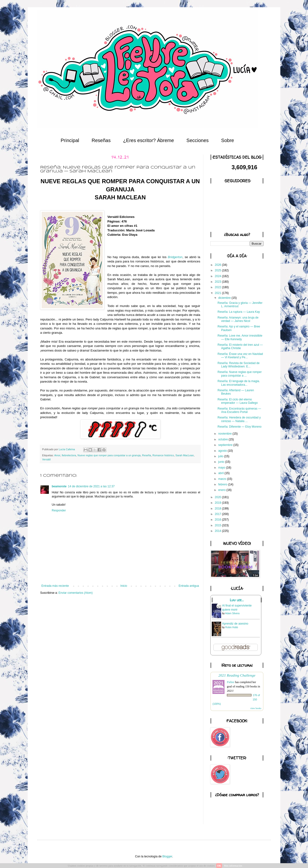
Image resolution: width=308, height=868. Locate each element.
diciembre (225, 298)
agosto (223, 451)
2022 (218, 287)
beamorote (59, 486)
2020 (218, 497)
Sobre (228, 140)
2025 (218, 270)
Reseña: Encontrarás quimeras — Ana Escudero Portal (239, 410)
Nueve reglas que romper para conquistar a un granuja (109, 455)
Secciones (198, 140)
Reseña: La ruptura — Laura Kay (239, 312)
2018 (218, 509)
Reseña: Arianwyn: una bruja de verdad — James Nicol (238, 319)
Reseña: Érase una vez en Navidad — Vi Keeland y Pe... (240, 356)
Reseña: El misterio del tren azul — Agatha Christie (240, 346)
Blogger (167, 856)
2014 (218, 531)
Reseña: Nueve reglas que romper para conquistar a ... (240, 374)
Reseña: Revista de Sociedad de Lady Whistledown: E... (239, 365)
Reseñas (101, 140)
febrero (223, 484)
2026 (218, 265)
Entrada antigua (189, 586)
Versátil (46, 459)
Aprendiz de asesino (235, 624)
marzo (223, 479)
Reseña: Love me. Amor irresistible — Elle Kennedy (240, 337)
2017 (218, 514)
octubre (223, 439)
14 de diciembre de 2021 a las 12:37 (91, 486)
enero (222, 490)
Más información (233, 866)
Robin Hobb (232, 627)
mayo (222, 468)
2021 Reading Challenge (237, 675)
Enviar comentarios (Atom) (76, 593)
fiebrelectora (69, 455)
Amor (57, 455)
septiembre (226, 445)
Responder (59, 510)
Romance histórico (163, 455)
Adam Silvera (232, 613)
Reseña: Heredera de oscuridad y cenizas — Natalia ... (239, 419)
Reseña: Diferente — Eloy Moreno (240, 427)
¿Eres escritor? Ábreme (149, 140)
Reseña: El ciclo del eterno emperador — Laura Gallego (238, 401)
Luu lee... (237, 600)
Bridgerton (175, 257)
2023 (218, 282)
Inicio (124, 586)
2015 (218, 525)
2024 (218, 276)
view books (256, 708)
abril (221, 473)
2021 (218, 293)
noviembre (225, 434)
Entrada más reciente (55, 586)
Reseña (146, 455)
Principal (70, 140)
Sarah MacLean (185, 455)
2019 (218, 503)
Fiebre (231, 682)
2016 (218, 520)
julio (221, 456)
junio (222, 462)
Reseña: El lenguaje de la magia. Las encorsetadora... (239, 383)
